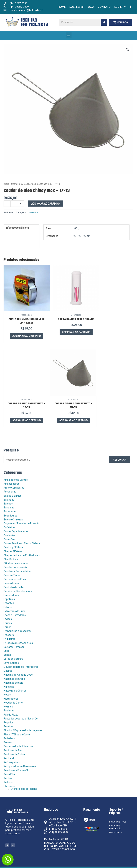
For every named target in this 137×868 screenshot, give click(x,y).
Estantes (9, 592)
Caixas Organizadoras (16, 520)
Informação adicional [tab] (17, 228)
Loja (91, 7)
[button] (69, 35)
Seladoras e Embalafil (16, 759)
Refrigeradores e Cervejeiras (20, 755)
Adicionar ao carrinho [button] (24, 330)
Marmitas (9, 675)
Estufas (8, 596)
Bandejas (9, 496)
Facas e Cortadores (15, 604)
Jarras (7, 644)
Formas (8, 612)
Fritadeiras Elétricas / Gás (18, 632)
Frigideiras (9, 628)
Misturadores (11, 687)
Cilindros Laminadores (16, 552)
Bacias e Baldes (12, 484)
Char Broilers (11, 548)
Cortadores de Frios (15, 568)
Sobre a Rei (77, 7)
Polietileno (10, 727)
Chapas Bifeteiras (14, 540)
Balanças (9, 488)
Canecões (9, 528)
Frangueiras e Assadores (18, 620)
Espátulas (9, 588)
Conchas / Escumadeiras (18, 560)
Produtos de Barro (14, 739)
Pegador (8, 711)
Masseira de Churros (15, 679)
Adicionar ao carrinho (45, 204)
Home (62, 7)
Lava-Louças (11, 651)
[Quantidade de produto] (14, 204)
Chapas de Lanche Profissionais (22, 544)
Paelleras (9, 699)
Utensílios (9, 775)
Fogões (8, 608)
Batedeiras (10, 500)
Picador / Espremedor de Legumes (23, 719)
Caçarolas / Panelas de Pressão (21, 512)
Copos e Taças (12, 564)
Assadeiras (10, 480)
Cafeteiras (10, 516)
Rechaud (9, 747)
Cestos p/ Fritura (13, 536)
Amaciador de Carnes (16, 468)
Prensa (8, 731)
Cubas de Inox (11, 572)
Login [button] (120, 7)
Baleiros (8, 492)
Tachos (8, 767)
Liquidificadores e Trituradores (21, 655)
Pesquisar (120, 448)
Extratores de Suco (15, 600)
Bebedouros (10, 504)
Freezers (9, 624)
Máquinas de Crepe (14, 667)
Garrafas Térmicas (14, 635)
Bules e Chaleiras (13, 508)
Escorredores (11, 584)
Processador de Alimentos (18, 735)
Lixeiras (8, 659)
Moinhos (8, 695)
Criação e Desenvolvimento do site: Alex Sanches (104, 862)
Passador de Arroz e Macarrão (21, 707)
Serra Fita (9, 763)
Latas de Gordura (13, 647)
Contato (104, 7)
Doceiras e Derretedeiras (18, 580)
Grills (6, 639)
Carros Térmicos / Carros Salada (22, 532)
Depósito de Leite (14, 576)
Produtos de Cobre (14, 743)
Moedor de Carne (13, 691)
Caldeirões (10, 524)
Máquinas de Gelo (13, 671)
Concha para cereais (15, 556)
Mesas (7, 683)
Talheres (9, 771)
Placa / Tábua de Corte (17, 723)
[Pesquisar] (104, 22)
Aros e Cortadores (14, 476)
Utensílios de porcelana (24, 777)
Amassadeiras (12, 472)
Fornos (7, 616)
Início (6, 184)
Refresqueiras (12, 751)
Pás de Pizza (11, 703)
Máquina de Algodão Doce (18, 663)
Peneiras (9, 715)
